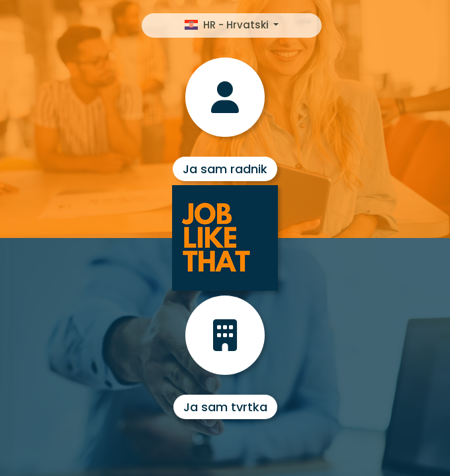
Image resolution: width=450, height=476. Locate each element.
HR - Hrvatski (228, 25)
